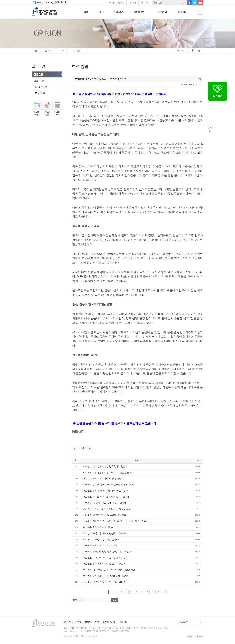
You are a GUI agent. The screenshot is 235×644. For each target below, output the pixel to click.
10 (158, 592)
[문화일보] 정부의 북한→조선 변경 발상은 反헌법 (106, 497)
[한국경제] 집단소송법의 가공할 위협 (100, 546)
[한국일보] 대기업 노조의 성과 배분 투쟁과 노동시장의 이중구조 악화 (115, 521)
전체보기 (198, 14)
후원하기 (182, 14)
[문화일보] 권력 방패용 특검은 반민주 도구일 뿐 (105, 491)
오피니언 (118, 14)
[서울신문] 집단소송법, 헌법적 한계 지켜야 (103, 479)
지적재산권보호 (109, 622)
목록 (82, 448)
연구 (101, 14)
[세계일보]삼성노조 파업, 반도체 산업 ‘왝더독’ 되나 (107, 509)
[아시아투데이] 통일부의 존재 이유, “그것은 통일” (107, 473)
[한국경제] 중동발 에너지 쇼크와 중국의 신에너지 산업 (108, 485)
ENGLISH (145, 3)
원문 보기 (79, 431)
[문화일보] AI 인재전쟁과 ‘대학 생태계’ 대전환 (104, 503)
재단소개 (67, 622)
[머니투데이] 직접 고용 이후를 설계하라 (101, 540)
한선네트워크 (141, 14)
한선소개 (163, 14)
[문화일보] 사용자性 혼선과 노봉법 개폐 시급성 (105, 558)
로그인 (112, 3)
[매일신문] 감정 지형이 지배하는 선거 (100, 527)
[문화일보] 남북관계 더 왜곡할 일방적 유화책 (104, 564)
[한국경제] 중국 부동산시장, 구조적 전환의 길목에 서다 (109, 570)
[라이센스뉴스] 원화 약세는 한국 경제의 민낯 (105, 466)
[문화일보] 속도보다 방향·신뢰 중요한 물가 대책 (105, 582)
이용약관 (78, 622)
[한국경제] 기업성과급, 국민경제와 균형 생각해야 (106, 576)
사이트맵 (132, 3)
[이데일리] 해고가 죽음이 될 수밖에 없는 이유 (104, 515)
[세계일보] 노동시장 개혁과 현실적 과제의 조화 (105, 533)
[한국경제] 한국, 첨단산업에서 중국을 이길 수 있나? (107, 552)
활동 (86, 14)
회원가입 (120, 3)
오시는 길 (123, 622)
